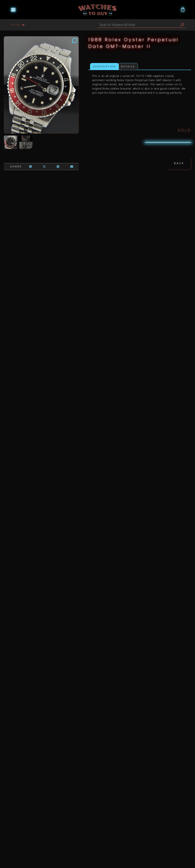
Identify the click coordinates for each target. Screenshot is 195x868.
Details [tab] (128, 67)
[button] (13, 10)
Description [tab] (104, 67)
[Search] (182, 25)
